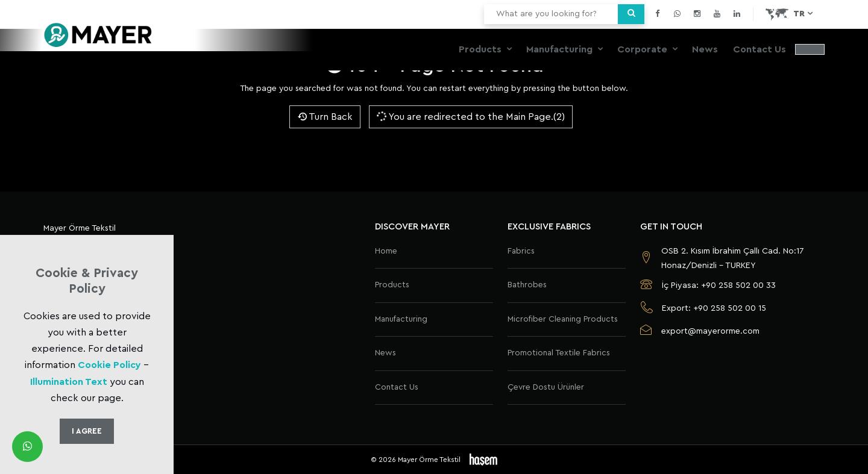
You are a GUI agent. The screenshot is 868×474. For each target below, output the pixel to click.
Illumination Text (69, 382)
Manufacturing (561, 49)
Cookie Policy (109, 365)
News (705, 49)
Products (481, 49)
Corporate (643, 49)
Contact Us (759, 49)
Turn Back (325, 117)
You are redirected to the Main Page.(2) (470, 116)
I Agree (87, 431)
